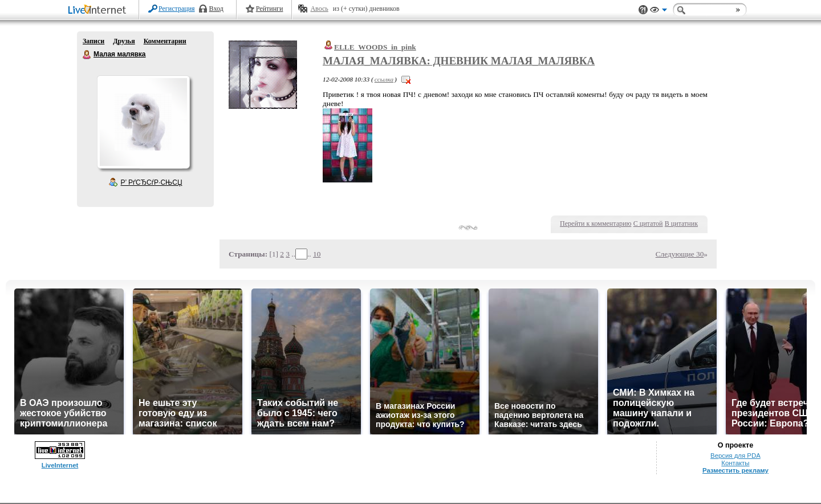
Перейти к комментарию (596, 223)
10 (317, 254)
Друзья (124, 41)
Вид (659, 11)
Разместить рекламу (735, 470)
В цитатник (681, 223)
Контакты (735, 463)
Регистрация (177, 9)
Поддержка (643, 10)
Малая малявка (87, 55)
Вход (216, 9)
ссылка (384, 79)
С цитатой (648, 223)
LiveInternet (99, 11)
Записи (94, 41)
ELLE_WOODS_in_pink (375, 47)
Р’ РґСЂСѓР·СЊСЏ (152, 182)
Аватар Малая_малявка (143, 122)
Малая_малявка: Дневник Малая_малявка (459, 61)
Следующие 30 (680, 254)
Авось (319, 9)
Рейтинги (270, 9)
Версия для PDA (735, 456)
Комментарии (165, 41)
